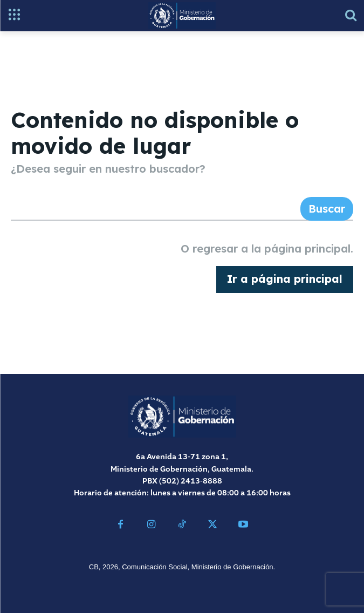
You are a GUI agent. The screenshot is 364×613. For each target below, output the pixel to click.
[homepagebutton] (285, 280)
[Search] (327, 209)
